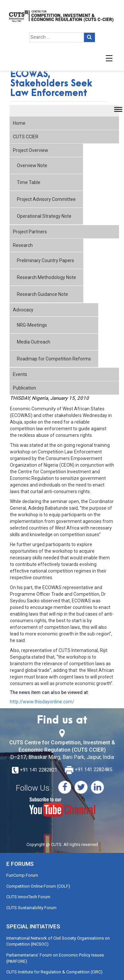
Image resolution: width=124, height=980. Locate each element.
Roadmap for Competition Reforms (54, 359)
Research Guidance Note (42, 294)
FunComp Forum (22, 875)
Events (20, 374)
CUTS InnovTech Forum (28, 897)
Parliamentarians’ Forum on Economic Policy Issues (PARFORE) (55, 958)
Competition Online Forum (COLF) (38, 886)
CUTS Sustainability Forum (31, 908)
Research (23, 245)
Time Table (29, 182)
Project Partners (30, 232)
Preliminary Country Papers (45, 260)
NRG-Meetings (32, 325)
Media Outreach (34, 342)
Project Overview (31, 150)
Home (19, 123)
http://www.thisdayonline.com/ (42, 702)
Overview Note (32, 165)
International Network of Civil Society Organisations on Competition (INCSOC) (58, 941)
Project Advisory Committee (46, 199)
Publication (24, 388)
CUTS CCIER (26, 137)
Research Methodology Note (46, 277)
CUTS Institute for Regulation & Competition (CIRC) (54, 972)
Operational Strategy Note (44, 216)
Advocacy (23, 310)
